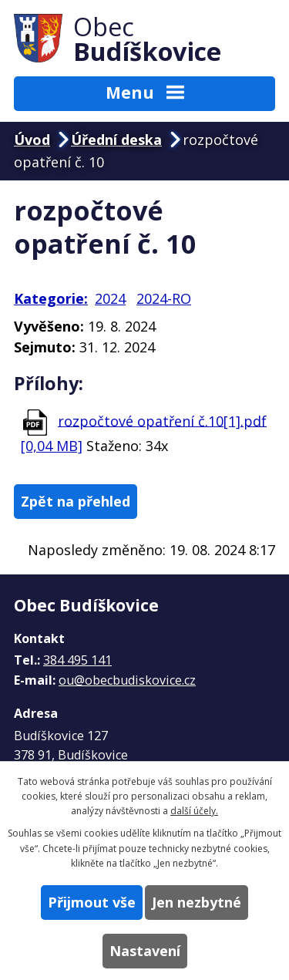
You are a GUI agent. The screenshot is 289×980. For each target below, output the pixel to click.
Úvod (32, 140)
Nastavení (145, 951)
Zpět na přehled (76, 501)
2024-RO (164, 298)
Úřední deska (116, 140)
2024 (110, 298)
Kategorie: (51, 298)
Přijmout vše (92, 902)
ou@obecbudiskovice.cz (127, 680)
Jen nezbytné (197, 902)
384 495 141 (77, 660)
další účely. (194, 811)
